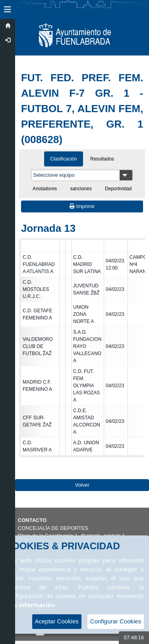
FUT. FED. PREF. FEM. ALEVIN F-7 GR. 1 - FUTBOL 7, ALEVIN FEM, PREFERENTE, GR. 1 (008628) (82, 109)
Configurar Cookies (116, 621)
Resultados (102, 159)
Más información (30, 605)
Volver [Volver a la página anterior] (82, 485)
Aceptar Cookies (57, 621)
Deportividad (118, 189)
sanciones (81, 189)
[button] (8, 10)
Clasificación (63, 159)
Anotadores (45, 189)
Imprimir (82, 206)
